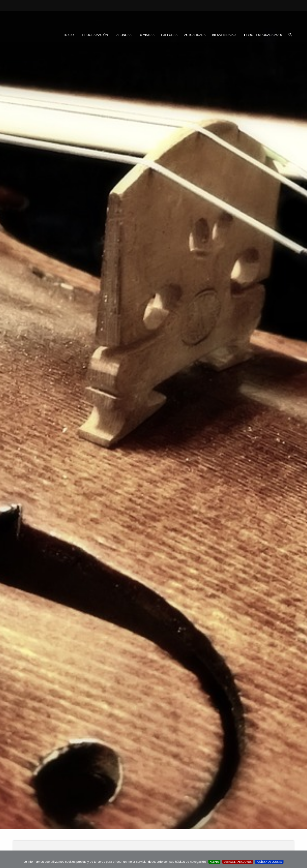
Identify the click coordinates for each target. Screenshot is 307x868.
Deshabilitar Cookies (238, 862)
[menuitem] (69, 35)
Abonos (123, 35)
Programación (95, 35)
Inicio (69, 35)
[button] (290, 35)
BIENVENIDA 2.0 (224, 35)
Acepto (214, 862)
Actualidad (194, 35)
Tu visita (145, 35)
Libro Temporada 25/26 (263, 35)
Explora (168, 35)
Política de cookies (269, 862)
